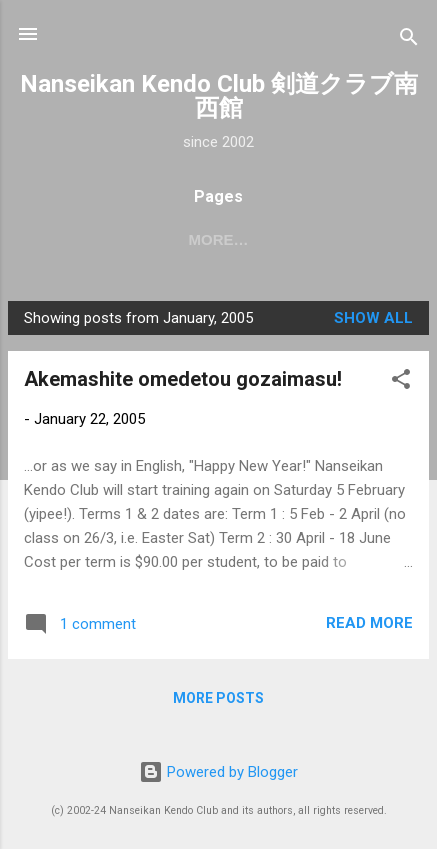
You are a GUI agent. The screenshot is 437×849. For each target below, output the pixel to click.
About (272, 239)
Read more (369, 623)
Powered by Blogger (218, 772)
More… (365, 239)
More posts (218, 698)
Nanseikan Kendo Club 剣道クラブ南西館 (219, 96)
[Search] (409, 40)
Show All (373, 318)
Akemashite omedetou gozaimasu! (183, 379)
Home (64, 239)
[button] (401, 382)
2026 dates (166, 239)
